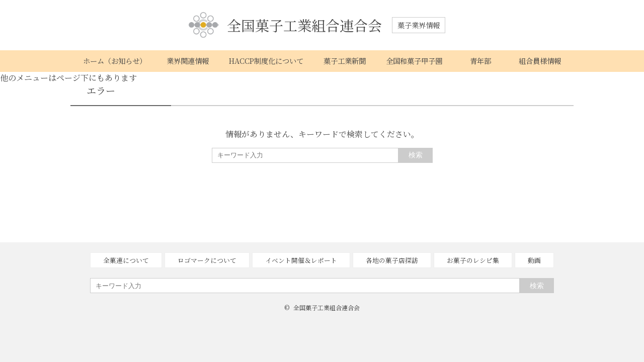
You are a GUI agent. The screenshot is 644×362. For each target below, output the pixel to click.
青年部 (480, 61)
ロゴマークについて (207, 260)
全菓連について (126, 260)
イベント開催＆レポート (301, 260)
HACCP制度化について (266, 61)
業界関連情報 (188, 61)
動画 (534, 260)
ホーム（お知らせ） (115, 61)
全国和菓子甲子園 (414, 61)
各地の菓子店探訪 (392, 260)
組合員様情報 (540, 61)
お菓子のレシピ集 (473, 260)
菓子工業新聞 (345, 61)
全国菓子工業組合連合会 (285, 25)
